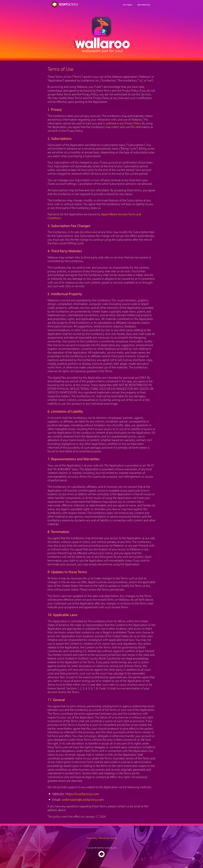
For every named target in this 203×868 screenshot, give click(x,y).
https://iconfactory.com (82, 794)
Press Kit (113, 838)
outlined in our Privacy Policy (123, 123)
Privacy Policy (92, 838)
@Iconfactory (144, 4)
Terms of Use (104, 838)
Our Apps (128, 4)
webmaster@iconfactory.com (83, 799)
